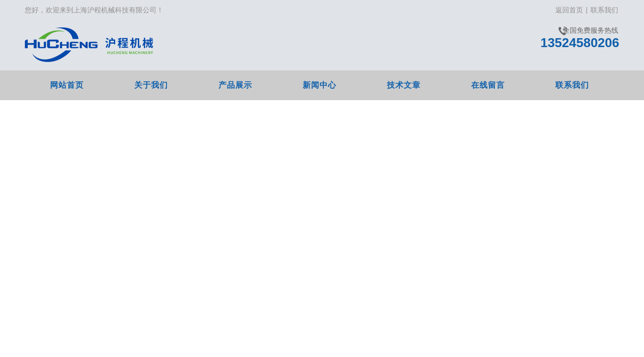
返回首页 (569, 10)
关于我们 (151, 85)
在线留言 (488, 85)
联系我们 (604, 10)
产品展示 (235, 85)
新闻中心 (320, 85)
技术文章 (404, 85)
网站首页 (67, 85)
